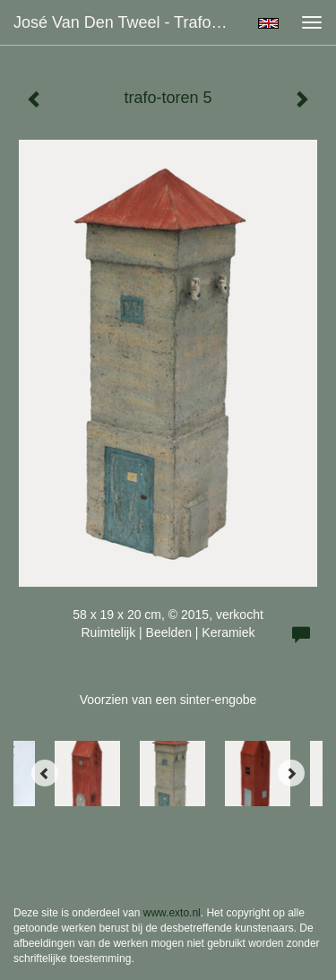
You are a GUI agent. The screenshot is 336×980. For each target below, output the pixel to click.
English (268, 23)
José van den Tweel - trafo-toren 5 (129, 22)
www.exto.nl (172, 913)
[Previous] (45, 773)
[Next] (291, 773)
